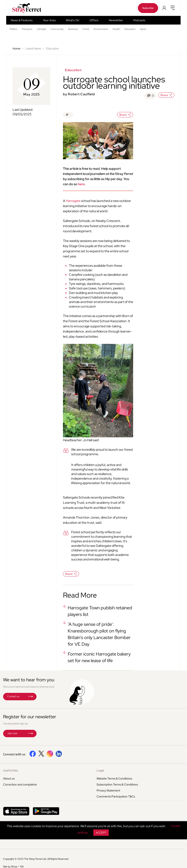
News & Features (22, 20)
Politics (13, 29)
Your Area (49, 20)
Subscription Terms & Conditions (117, 784)
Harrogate (73, 201)
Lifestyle (41, 29)
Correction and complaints (20, 784)
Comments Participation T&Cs (116, 796)
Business (73, 29)
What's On (73, 20)
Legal (100, 770)
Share (166, 95)
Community (57, 29)
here (81, 184)
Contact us (13, 696)
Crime (86, 29)
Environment (101, 29)
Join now (12, 733)
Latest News (33, 48)
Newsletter (116, 20)
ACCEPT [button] (101, 833)
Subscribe (148, 8)
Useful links (11, 770)
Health (116, 29)
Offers (94, 20)
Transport (27, 29)
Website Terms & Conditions (114, 778)
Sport (143, 29)
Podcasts (139, 20)
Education (130, 29)
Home (17, 48)
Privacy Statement (108, 790)
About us (9, 778)
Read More (80, 595)
